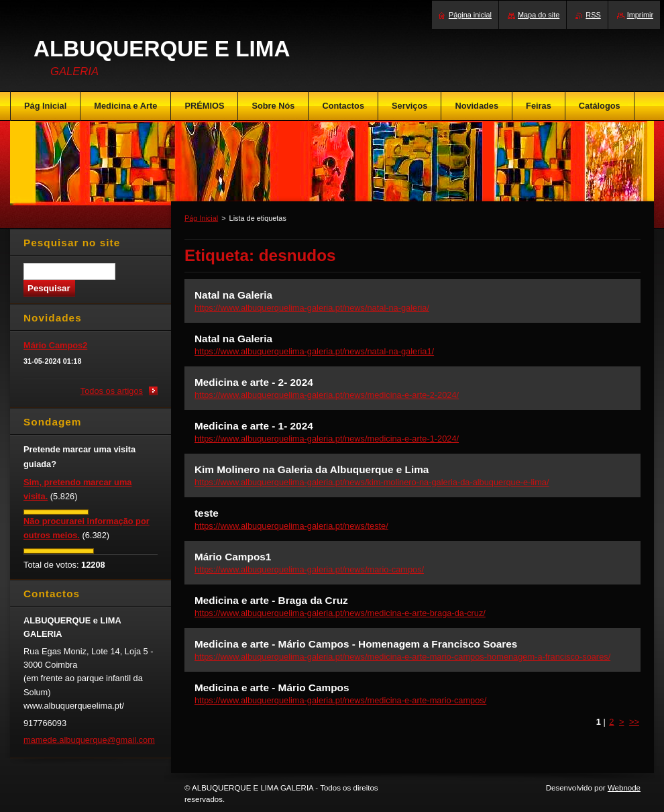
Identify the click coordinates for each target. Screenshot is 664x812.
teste (207, 513)
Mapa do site (539, 15)
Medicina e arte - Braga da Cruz (271, 600)
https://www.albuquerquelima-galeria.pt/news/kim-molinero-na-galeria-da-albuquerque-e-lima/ (372, 482)
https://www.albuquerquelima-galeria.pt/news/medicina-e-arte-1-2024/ (327, 439)
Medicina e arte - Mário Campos (272, 688)
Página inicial (470, 15)
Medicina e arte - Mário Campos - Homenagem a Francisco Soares (356, 644)
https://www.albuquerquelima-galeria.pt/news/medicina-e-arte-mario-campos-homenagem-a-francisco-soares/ (402, 657)
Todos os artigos (112, 391)
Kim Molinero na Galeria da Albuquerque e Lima (312, 469)
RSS (593, 15)
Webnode (624, 788)
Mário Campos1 (233, 557)
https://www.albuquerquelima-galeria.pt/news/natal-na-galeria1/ (314, 351)
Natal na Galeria (233, 295)
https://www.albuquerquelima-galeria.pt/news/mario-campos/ (309, 569)
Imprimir (640, 15)
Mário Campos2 (55, 345)
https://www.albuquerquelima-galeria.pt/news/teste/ (291, 526)
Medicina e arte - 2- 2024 (254, 382)
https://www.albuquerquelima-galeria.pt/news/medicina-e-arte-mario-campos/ (340, 700)
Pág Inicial (201, 218)
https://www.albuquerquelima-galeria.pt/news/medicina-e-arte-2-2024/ (327, 395)
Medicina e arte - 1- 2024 (254, 426)
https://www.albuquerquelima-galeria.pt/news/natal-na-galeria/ (312, 308)
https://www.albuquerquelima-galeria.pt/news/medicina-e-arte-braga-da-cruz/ (340, 613)
